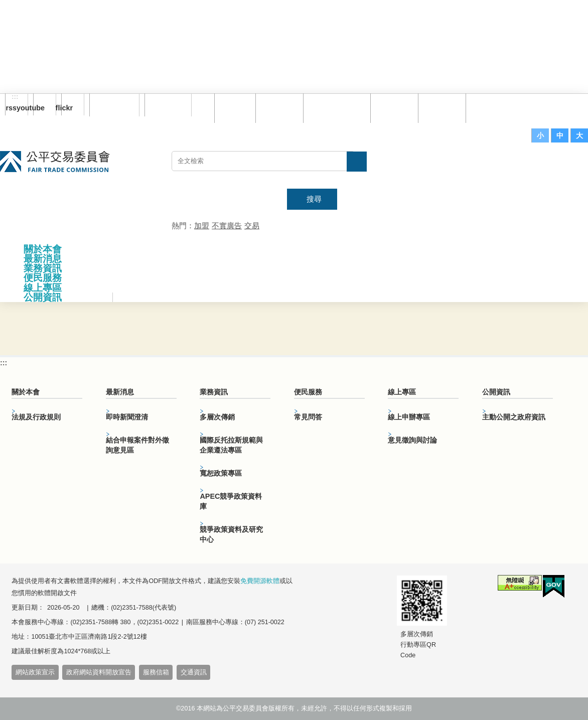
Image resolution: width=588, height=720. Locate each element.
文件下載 (440, 108)
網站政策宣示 (35, 672)
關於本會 (43, 249)
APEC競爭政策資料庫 (231, 501)
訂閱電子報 (114, 105)
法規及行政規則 (36, 417)
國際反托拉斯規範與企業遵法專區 (231, 445)
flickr (67, 108)
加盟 (202, 226)
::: (15, 97)
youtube (39, 108)
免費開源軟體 (260, 581)
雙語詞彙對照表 (335, 108)
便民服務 (43, 278)
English (165, 105)
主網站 (568, 166)
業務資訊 (43, 268)
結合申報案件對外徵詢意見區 (137, 445)
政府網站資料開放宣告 (99, 672)
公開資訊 (43, 297)
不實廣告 (227, 226)
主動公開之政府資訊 (514, 417)
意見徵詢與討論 (412, 440)
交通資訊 (194, 672)
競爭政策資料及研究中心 (231, 534)
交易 (252, 226)
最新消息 (43, 259)
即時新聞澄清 (127, 417)
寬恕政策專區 (221, 473)
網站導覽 (278, 108)
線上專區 (43, 288)
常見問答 (393, 108)
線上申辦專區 (409, 417)
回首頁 (234, 108)
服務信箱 (488, 108)
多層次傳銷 (217, 417)
